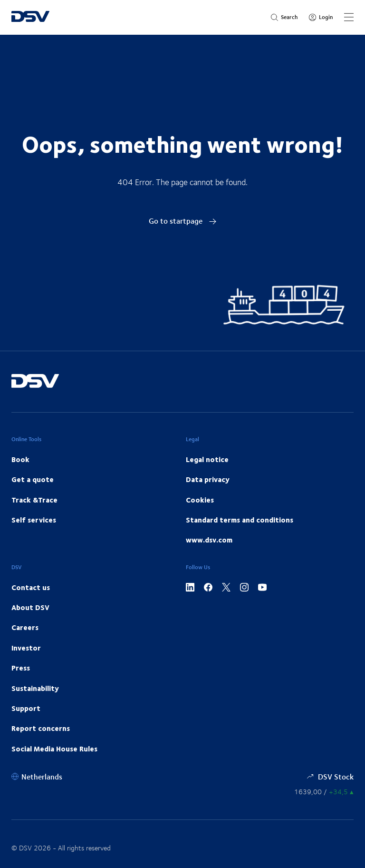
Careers (25, 627)
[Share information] (324, 792)
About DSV (30, 607)
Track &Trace (34, 500)
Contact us (31, 587)
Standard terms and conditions (240, 520)
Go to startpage (183, 221)
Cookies (200, 500)
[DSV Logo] (30, 17)
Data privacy (208, 479)
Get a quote (33, 479)
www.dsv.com (209, 540)
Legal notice (207, 459)
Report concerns (41, 728)
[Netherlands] (37, 776)
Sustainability (35, 688)
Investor (26, 648)
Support (26, 708)
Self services (34, 520)
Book (20, 459)
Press (21, 668)
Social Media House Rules (54, 749)
